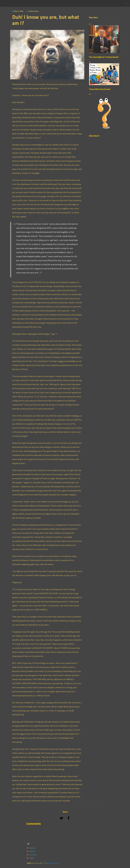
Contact (33, 855)
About (32, 851)
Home (32, 848)
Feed (32, 858)
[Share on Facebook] (69, 821)
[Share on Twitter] (62, 821)
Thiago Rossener (53, 863)
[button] (126, 3)
